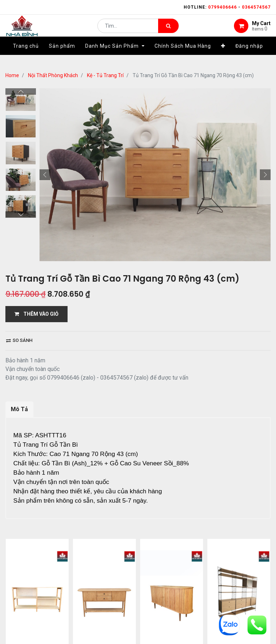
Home (12, 75)
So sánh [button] (19, 340)
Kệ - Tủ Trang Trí (105, 75)
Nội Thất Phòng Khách (53, 75)
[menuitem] (26, 56)
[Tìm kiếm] (168, 31)
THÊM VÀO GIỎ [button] (36, 314)
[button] (223, 56)
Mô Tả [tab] (19, 409)
